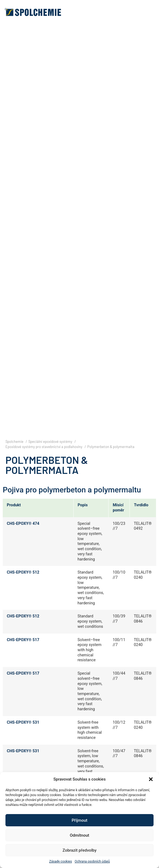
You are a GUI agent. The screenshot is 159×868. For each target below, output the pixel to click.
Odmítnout (79, 835)
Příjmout (79, 820)
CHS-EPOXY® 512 (23, 572)
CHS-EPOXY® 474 (23, 524)
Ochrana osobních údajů (92, 861)
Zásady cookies (60, 861)
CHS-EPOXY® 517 (23, 640)
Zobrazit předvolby (79, 850)
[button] (151, 779)
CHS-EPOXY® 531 (23, 722)
